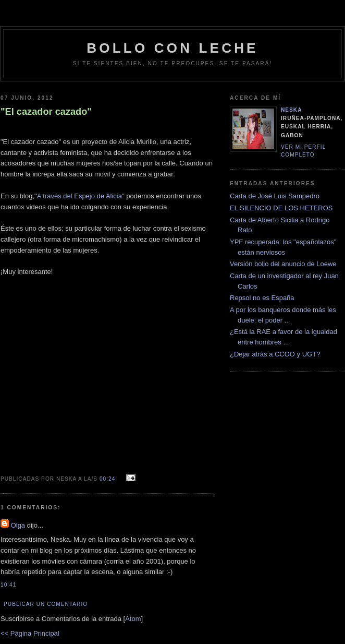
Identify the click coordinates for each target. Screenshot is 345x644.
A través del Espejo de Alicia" (81, 196)
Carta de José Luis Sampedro (275, 196)
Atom (133, 619)
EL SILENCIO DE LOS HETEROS (281, 208)
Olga (18, 525)
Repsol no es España (262, 298)
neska (292, 110)
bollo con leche (172, 48)
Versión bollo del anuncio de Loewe (283, 264)
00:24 (108, 479)
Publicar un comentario (46, 604)
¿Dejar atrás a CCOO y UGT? (275, 354)
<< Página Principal (30, 633)
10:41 (8, 585)
